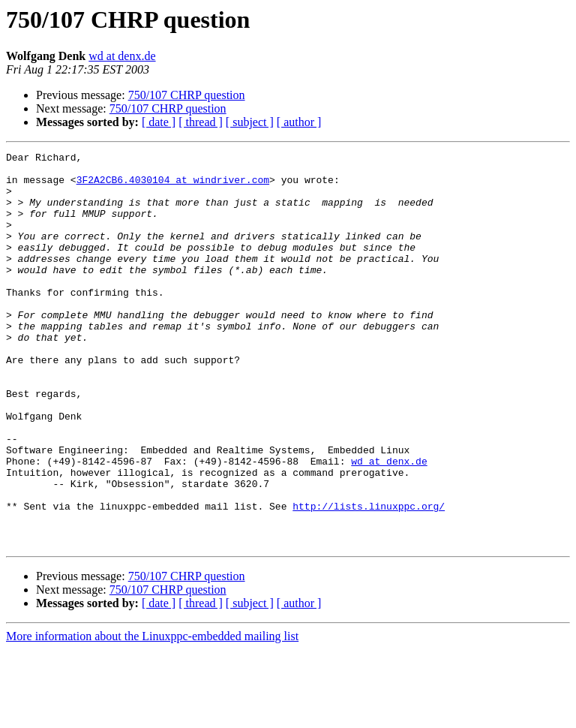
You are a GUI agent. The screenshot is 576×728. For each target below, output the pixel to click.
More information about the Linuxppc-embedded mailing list (152, 715)
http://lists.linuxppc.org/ (369, 578)
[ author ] (299, 122)
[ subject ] (250, 122)
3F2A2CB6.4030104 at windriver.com (173, 186)
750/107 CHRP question (187, 95)
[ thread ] (201, 122)
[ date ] (159, 122)
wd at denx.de (122, 56)
